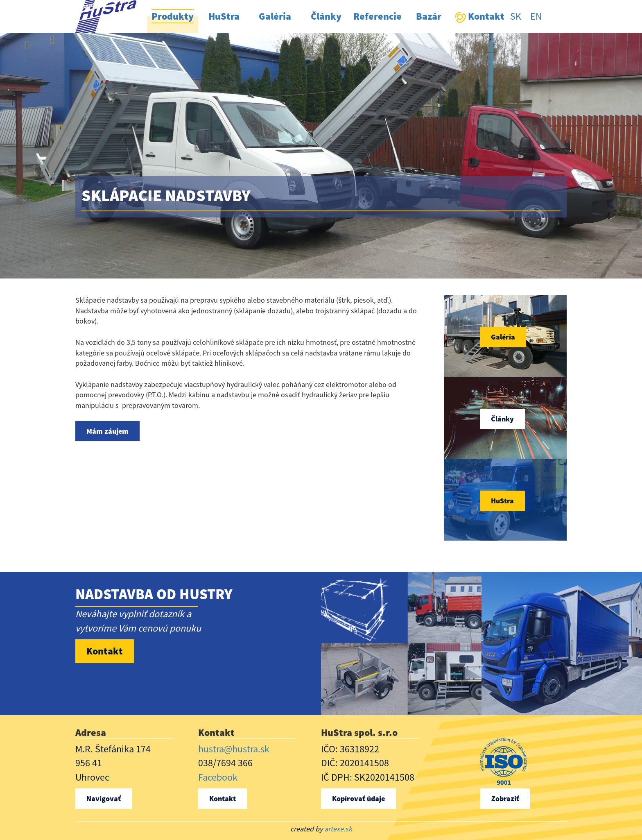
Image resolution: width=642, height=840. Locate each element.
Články (502, 419)
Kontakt (105, 651)
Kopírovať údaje (358, 798)
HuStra (502, 501)
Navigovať (104, 798)
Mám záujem (107, 431)
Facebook (218, 777)
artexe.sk (338, 829)
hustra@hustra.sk (234, 749)
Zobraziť (505, 798)
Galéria (503, 337)
